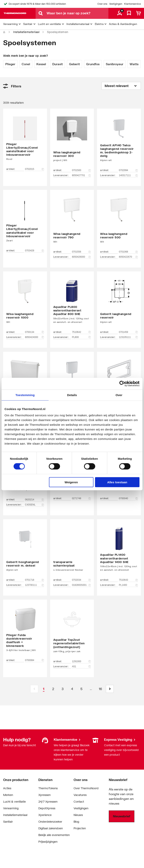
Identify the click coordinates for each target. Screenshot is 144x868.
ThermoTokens (48, 788)
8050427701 (81, 175)
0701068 (128, 252)
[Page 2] (53, 689)
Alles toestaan (117, 482)
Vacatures (80, 795)
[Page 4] (72, 689)
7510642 (81, 332)
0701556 (81, 252)
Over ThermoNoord (86, 788)
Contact (79, 802)
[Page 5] (81, 689)
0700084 (34, 660)
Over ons (102, 4)
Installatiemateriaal (26, 32)
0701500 (81, 170)
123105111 (128, 337)
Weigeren (71, 482)
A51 (81, 667)
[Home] (4, 32)
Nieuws (78, 815)
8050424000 (34, 337)
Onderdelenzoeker (50, 822)
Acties (7, 788)
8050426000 (81, 257)
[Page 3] (63, 689)
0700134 (34, 332)
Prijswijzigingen (48, 842)
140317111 (128, 175)
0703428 (34, 251)
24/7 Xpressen (48, 802)
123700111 (34, 585)
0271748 (81, 498)
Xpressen (44, 795)
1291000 (81, 661)
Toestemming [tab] (25, 395)
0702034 (81, 580)
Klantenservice (132, 4)
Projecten (80, 828)
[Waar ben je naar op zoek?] (78, 13)
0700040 (128, 498)
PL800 (81, 337)
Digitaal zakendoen (51, 828)
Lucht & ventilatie (14, 802)
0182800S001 (81, 585)
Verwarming (11, 808)
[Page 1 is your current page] (44, 689)
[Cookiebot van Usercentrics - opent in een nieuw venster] (122, 384)
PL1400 (128, 585)
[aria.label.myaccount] (120, 13)
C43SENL (34, 505)
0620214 (34, 500)
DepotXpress (47, 808)
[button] (110, 689)
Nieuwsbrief (122, 816)
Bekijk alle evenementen (54, 835)
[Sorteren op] (121, 86)
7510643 (128, 580)
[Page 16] (100, 689)
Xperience (45, 815)
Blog (76, 822)
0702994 (128, 170)
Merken (8, 795)
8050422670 (128, 257)
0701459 (128, 332)
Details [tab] (72, 395)
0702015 (34, 169)
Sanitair (8, 822)
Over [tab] (119, 395)
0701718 (34, 580)
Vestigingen (116, 4)
